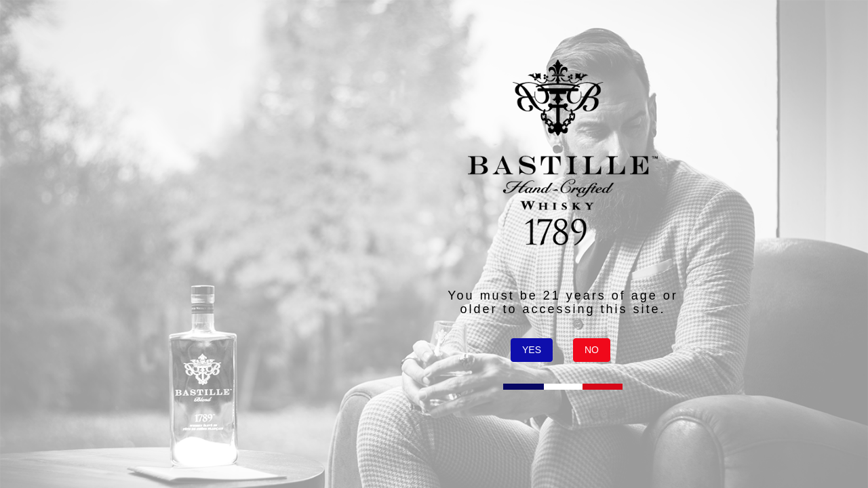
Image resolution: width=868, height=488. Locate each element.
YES (532, 350)
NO (592, 350)
